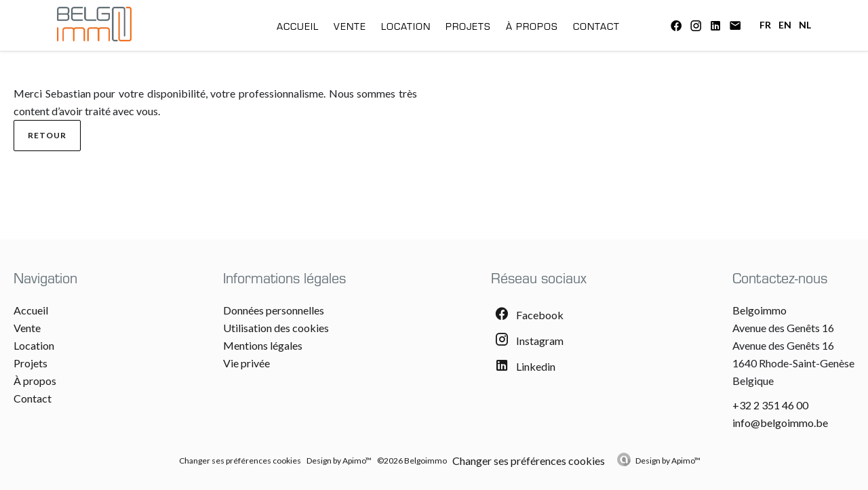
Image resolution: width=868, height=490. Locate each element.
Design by (668, 461)
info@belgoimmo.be (780, 423)
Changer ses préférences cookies (240, 461)
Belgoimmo (759, 310)
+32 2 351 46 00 (770, 405)
